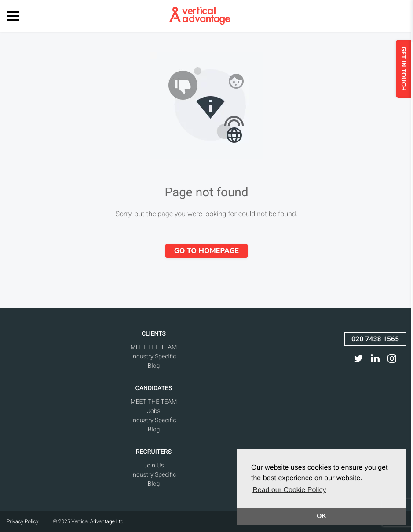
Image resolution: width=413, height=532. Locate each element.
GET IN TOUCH (405, 69)
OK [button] (322, 516)
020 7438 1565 (375, 339)
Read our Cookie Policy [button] (289, 490)
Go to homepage (206, 251)
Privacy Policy (22, 521)
